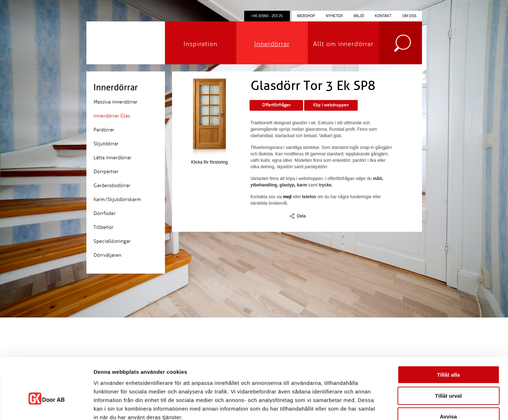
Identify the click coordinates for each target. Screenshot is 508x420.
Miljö (359, 16)
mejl (287, 197)
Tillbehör (104, 227)
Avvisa (448, 374)
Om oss (409, 16)
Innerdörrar (272, 44)
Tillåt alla (448, 333)
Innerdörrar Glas (112, 116)
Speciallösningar (112, 241)
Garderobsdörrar (112, 186)
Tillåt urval (449, 354)
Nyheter (335, 16)
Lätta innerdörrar (112, 158)
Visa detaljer (388, 406)
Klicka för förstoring (210, 122)
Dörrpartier (106, 172)
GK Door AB (126, 43)
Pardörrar (104, 130)
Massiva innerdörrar (115, 102)
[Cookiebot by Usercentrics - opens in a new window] (46, 406)
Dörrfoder (105, 213)
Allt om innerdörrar (343, 44)
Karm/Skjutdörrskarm (117, 199)
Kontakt (383, 16)
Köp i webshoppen (331, 105)
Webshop (306, 16)
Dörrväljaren (107, 255)
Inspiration (200, 44)
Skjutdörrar (106, 144)
